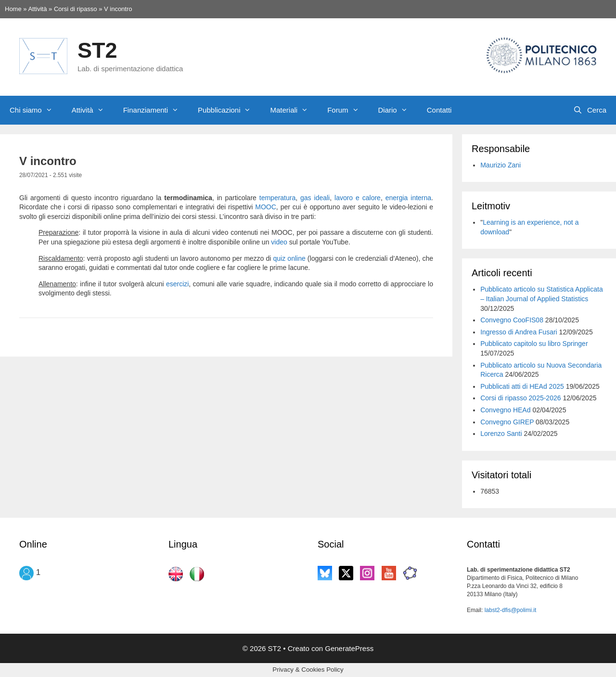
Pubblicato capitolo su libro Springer (534, 344)
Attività (93, 110)
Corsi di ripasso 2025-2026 (520, 398)
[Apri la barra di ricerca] (590, 110)
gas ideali (315, 198)
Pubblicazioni (229, 110)
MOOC (266, 207)
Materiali (294, 110)
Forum (348, 110)
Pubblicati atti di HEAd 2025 (522, 386)
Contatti (439, 110)
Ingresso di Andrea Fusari (519, 332)
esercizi (177, 284)
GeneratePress (349, 648)
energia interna (408, 198)
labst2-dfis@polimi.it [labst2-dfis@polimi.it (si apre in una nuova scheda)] (511, 610)
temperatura (277, 198)
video (279, 242)
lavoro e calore (358, 198)
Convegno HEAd (505, 410)
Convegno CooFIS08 (512, 320)
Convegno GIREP (507, 422)
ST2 (97, 50)
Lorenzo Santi (501, 434)
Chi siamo (36, 110)
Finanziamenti (156, 110)
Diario (398, 110)
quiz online (289, 258)
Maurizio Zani (500, 165)
